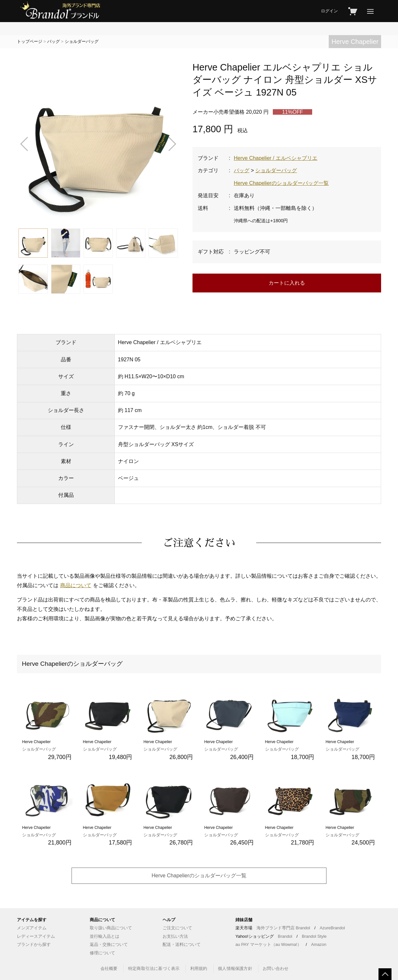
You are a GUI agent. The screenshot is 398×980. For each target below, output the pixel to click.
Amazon (319, 944)
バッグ (53, 41)
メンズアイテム (32, 928)
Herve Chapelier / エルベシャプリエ (276, 158)
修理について (102, 953)
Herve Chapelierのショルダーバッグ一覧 (281, 183)
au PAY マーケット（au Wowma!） (268, 944)
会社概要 (109, 968)
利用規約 (199, 968)
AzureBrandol (332, 928)
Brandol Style (314, 936)
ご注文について (177, 928)
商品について (76, 585)
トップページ (30, 41)
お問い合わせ (276, 968)
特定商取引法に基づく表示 (154, 968)
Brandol (285, 936)
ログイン (329, 11)
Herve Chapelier (355, 42)
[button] (25, 144)
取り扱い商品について (111, 928)
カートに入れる (287, 283)
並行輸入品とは (105, 936)
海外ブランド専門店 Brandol (283, 928)
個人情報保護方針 (235, 968)
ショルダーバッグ (82, 41)
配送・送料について (182, 944)
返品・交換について (109, 944)
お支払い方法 (175, 936)
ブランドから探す (34, 944)
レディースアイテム (36, 936)
